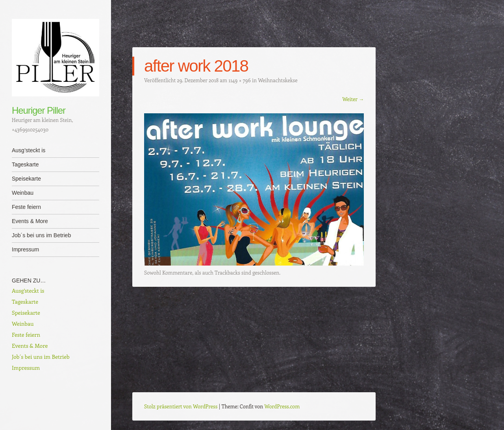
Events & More (30, 221)
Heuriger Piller (39, 110)
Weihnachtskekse (278, 80)
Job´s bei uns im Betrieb (41, 235)
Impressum (25, 249)
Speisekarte (26, 179)
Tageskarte (25, 164)
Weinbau (23, 193)
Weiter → (353, 99)
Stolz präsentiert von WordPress (181, 406)
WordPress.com (282, 406)
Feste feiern (26, 207)
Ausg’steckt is (29, 150)
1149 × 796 (240, 80)
